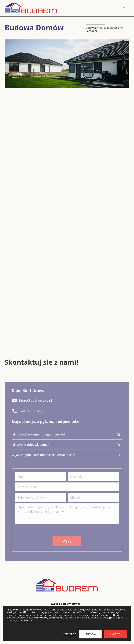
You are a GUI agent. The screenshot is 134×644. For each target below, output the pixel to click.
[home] (31, 8)
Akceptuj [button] (116, 634)
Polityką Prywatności (46, 618)
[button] (124, 8)
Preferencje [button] (69, 634)
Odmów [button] (90, 634)
